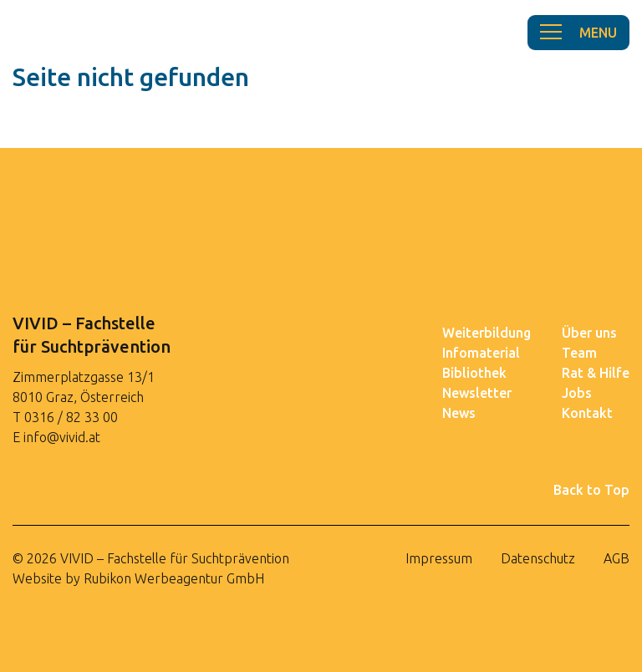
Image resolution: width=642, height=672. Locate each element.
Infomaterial (481, 353)
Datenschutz (538, 558)
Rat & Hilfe (596, 373)
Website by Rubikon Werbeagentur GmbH (138, 578)
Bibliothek (474, 373)
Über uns (589, 333)
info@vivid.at (62, 437)
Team (579, 353)
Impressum (439, 558)
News (459, 413)
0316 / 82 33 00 (71, 417)
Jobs (577, 393)
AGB (617, 558)
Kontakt (587, 413)
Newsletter (477, 393)
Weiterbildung (487, 333)
